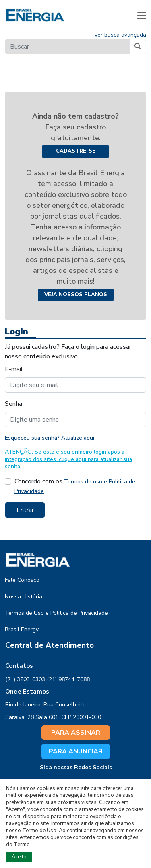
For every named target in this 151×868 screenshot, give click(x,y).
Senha (13, 404)
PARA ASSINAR (76, 733)
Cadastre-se (76, 151)
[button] (142, 15)
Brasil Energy (22, 630)
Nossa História (24, 597)
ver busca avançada (120, 35)
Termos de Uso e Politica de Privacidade (56, 613)
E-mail (14, 369)
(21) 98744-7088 (68, 679)
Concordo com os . (75, 486)
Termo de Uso (39, 831)
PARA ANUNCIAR (76, 751)
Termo (22, 845)
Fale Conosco (22, 580)
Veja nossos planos (76, 295)
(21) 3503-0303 (25, 679)
